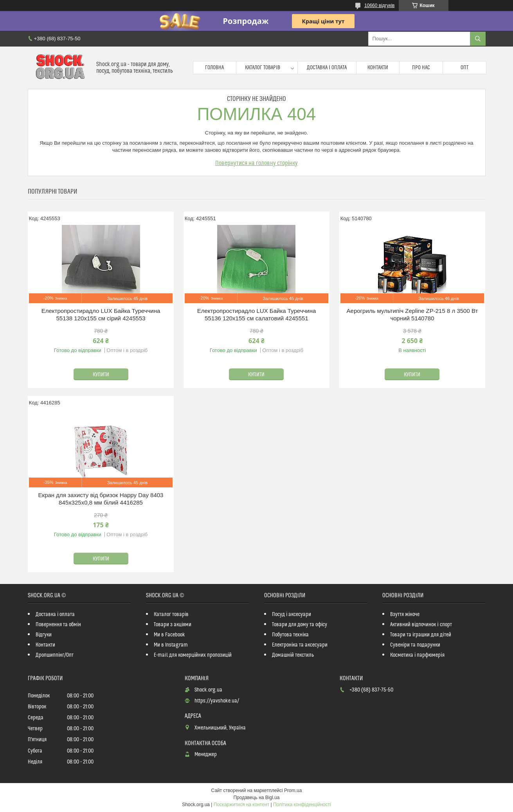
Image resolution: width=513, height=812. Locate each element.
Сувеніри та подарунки (415, 645)
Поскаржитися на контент (241, 805)
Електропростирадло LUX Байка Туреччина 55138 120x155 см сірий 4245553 (101, 315)
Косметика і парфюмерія (417, 655)
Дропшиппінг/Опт (55, 655)
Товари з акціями (173, 625)
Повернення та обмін (58, 625)
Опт (464, 68)
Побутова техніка (290, 635)
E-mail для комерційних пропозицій (193, 655)
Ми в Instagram (171, 645)
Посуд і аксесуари (292, 614)
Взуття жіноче (405, 614)
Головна (214, 68)
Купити (101, 375)
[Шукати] (478, 39)
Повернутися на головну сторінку (257, 163)
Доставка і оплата (327, 68)
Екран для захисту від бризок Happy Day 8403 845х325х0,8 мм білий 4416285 (101, 499)
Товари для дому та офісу (300, 625)
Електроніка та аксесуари (300, 645)
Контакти (378, 68)
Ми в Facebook (169, 635)
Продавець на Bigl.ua (256, 798)
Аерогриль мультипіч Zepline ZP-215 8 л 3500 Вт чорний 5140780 (412, 315)
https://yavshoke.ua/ (217, 701)
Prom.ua (293, 790)
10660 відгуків (379, 5)
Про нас (421, 68)
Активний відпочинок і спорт (421, 625)
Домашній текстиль (293, 655)
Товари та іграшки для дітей (420, 635)
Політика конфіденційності (302, 805)
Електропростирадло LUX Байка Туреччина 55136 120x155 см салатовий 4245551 (257, 315)
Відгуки (44, 635)
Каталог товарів (263, 68)
